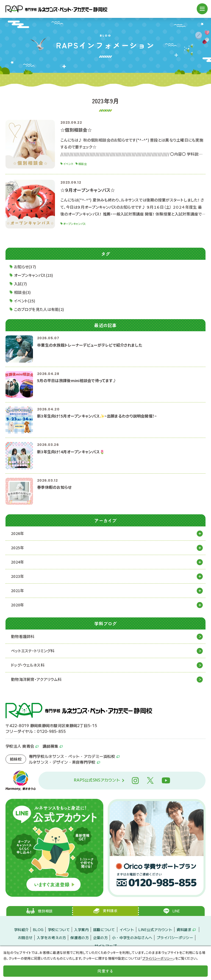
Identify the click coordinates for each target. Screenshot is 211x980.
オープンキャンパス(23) (34, 275)
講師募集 (50, 746)
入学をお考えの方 (51, 938)
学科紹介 (21, 930)
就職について (104, 930)
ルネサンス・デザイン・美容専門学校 (62, 762)
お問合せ (25, 938)
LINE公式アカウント (155, 930)
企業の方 (100, 938)
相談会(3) (23, 292)
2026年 (17, 533)
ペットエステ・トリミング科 (33, 651)
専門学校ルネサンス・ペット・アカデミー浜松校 (72, 756)
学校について (59, 930)
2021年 (17, 590)
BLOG (38, 930)
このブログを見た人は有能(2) (39, 309)
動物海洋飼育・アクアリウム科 (36, 679)
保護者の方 (79, 938)
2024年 (17, 562)
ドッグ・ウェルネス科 (28, 665)
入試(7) (20, 284)
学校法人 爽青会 (20, 746)
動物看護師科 (23, 636)
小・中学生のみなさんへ (132, 938)
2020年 (17, 605)
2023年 (17, 576)
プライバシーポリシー (175, 938)
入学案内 (81, 930)
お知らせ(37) (25, 267)
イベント (127, 930)
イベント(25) (25, 301)
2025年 (17, 548)
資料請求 (184, 930)
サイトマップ (105, 946)
